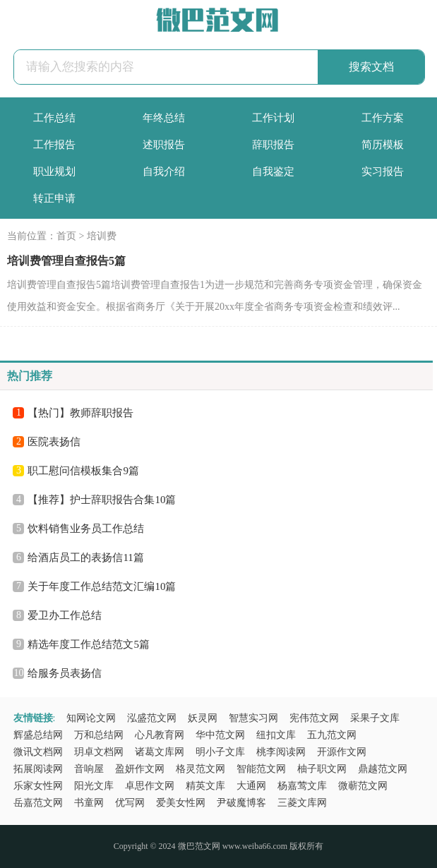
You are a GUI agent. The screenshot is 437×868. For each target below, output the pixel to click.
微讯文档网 (38, 752)
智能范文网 (261, 769)
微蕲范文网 (363, 786)
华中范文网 (220, 735)
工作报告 (54, 145)
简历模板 (383, 145)
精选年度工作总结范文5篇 (89, 644)
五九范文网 (332, 735)
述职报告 (164, 145)
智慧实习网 (253, 718)
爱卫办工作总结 (65, 615)
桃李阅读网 (281, 752)
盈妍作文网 (140, 769)
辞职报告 (273, 145)
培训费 (102, 236)
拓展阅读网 (38, 769)
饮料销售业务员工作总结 (86, 529)
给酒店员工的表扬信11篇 (85, 557)
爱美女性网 (181, 803)
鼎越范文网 (383, 769)
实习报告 (383, 171)
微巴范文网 (199, 846)
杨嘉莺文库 (302, 786)
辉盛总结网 (38, 735)
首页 (66, 236)
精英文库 (205, 786)
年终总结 (164, 118)
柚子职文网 (322, 769)
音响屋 (89, 769)
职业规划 (54, 171)
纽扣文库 (276, 735)
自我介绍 (164, 171)
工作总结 (54, 118)
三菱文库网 (302, 803)
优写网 (130, 803)
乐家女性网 (38, 786)
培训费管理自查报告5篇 (66, 261)
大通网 (251, 786)
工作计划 (273, 118)
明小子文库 (220, 752)
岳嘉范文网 (38, 803)
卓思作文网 (150, 786)
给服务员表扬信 (65, 673)
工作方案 (383, 118)
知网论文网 (91, 718)
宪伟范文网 (314, 718)
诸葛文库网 (160, 752)
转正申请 (54, 198)
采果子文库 (375, 718)
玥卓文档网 (99, 752)
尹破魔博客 (241, 803)
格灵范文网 (200, 769)
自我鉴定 (273, 171)
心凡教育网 (160, 735)
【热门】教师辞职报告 (80, 413)
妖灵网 (203, 718)
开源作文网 (342, 752)
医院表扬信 (54, 442)
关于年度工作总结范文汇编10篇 (102, 586)
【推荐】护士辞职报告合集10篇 (102, 500)
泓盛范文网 (152, 718)
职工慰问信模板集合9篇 (83, 471)
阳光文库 (94, 786)
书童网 (89, 803)
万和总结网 (99, 735)
